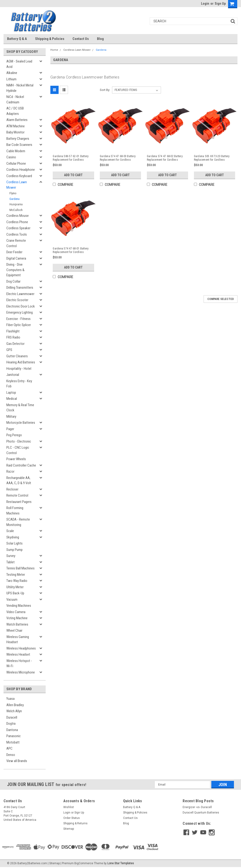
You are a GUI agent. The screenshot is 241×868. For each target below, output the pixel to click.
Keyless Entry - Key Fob (19, 384)
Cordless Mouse (18, 216)
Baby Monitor (15, 132)
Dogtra (11, 724)
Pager (10, 429)
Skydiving (13, 537)
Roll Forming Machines (15, 511)
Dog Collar (13, 281)
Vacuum (12, 599)
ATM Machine (16, 126)
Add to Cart (73, 175)
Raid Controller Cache (21, 465)
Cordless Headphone (21, 170)
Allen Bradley (15, 705)
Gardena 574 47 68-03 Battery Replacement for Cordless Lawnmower (118, 158)
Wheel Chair (14, 631)
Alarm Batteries (17, 120)
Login (205, 4)
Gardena (14, 199)
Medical (12, 399)
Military (11, 416)
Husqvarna (16, 204)
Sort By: (105, 90)
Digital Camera (16, 258)
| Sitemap (54, 863)
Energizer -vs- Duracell (197, 807)
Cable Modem (16, 151)
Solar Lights (14, 543)
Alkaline (12, 73)
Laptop (11, 393)
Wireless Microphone (21, 672)
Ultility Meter (15, 587)
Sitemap (69, 829)
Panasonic (14, 736)
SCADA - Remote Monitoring (18, 522)
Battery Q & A (17, 39)
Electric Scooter (17, 300)
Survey (11, 556)
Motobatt (13, 742)
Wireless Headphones (21, 648)
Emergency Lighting (20, 312)
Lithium (11, 79)
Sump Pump (14, 550)
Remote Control (17, 495)
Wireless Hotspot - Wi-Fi (19, 664)
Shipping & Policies (50, 39)
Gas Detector (15, 344)
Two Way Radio (17, 581)
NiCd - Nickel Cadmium (15, 99)
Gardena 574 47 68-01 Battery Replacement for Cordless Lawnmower (71, 250)
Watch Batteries (17, 624)
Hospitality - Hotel (19, 369)
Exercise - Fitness (18, 319)
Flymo (13, 193)
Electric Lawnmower (20, 294)
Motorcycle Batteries (21, 423)
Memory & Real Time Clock (20, 408)
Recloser (12, 489)
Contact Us (81, 39)
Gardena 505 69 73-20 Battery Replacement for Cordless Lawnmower (212, 158)
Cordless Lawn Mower (17, 185)
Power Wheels (16, 459)
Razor (10, 471)
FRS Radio (13, 337)
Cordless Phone (17, 222)
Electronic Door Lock (21, 306)
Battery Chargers (18, 139)
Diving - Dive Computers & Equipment (15, 270)
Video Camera (16, 612)
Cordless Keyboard (19, 176)
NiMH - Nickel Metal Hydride (20, 88)
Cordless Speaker (18, 228)
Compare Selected (221, 299)
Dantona (12, 730)
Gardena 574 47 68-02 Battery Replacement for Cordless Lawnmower (165, 158)
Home (54, 50)
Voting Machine (17, 618)
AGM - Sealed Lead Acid (19, 64)
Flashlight (13, 331)
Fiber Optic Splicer (19, 325)
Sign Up (220, 4)
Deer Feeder (14, 252)
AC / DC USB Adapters (15, 111)
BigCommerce (84, 863)
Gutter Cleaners (17, 356)
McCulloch (16, 210)
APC (9, 748)
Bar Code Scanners (19, 145)
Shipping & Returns (75, 823)
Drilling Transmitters (20, 288)
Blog (100, 39)
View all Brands (17, 761)
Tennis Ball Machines (20, 568)
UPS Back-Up (15, 593)
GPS (9, 350)
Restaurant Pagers (19, 502)
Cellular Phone (16, 163)
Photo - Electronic (19, 441)
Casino (11, 157)
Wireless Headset (18, 654)
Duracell (12, 717)
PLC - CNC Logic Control (18, 450)
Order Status (72, 818)
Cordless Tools (17, 234)
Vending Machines (19, 606)
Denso (11, 755)
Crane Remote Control (16, 243)
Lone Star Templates (121, 863)
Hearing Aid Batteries (21, 362)
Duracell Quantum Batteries (201, 813)
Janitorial (13, 375)
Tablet (10, 562)
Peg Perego (14, 435)
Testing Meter (16, 575)
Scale (10, 531)
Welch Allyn (14, 711)
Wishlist (69, 807)
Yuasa (10, 699)
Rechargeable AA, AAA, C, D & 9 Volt (19, 481)
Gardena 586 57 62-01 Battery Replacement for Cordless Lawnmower (71, 158)
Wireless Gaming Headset (18, 640)
